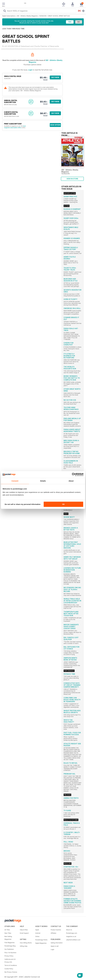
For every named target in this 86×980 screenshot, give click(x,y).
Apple (37, 930)
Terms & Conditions (11, 965)
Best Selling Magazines (8, 938)
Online (37, 936)
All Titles (7, 930)
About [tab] (71, 481)
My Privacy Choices (11, 972)
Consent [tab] (15, 481)
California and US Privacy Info (10, 961)
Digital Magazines (41, 943)
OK (63, 504)
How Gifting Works (26, 943)
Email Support (24, 933)
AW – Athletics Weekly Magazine (27, 16)
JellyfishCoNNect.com (73, 940)
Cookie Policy (9, 969)
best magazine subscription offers (15, 127)
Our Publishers (9, 949)
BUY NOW (55, 77)
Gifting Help (24, 946)
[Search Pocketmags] (5, 11)
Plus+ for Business (10, 953)
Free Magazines (10, 943)
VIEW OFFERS (55, 125)
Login (30, 70)
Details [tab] (43, 481)
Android (38, 933)
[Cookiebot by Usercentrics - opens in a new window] (74, 474)
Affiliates (53, 933)
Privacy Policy (9, 956)
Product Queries (56, 930)
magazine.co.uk (71, 936)
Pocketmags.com (72, 933)
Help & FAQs (24, 930)
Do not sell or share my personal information (23, 504)
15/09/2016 (43, 16)
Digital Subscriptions (9, 16)
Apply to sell (55, 946)
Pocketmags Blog (10, 946)
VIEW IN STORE (72, 179)
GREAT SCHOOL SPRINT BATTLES (59, 16)
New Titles (8, 933)
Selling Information (57, 943)
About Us (69, 930)
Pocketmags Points (41, 940)
